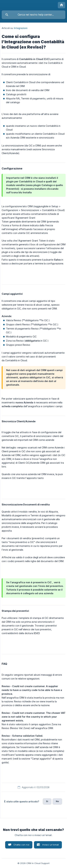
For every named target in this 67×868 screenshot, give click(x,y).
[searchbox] (33, 15)
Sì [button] (47, 801)
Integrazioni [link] (21, 28)
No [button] (57, 801)
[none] (61, 5)
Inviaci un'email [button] (51, 845)
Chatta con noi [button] (21, 845)
